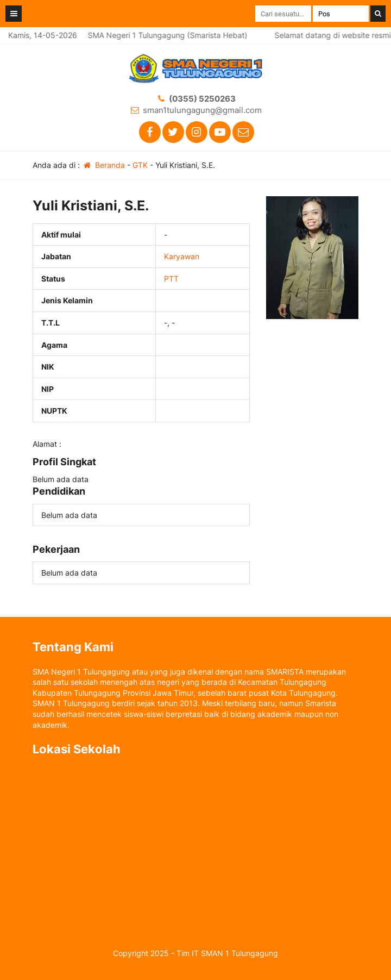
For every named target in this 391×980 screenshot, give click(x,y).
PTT (171, 279)
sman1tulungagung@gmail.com (202, 110)
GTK (140, 165)
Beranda (103, 165)
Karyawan (182, 256)
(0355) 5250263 (202, 99)
